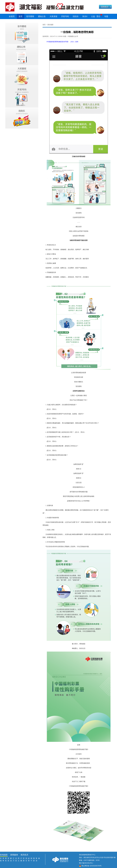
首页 (21, 16)
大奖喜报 (53, 16)
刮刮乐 (76, 16)
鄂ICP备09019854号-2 (86, 863)
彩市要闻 (30, 16)
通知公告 (42, 16)
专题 (106, 16)
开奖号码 (65, 16)
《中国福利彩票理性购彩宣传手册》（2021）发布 (62, 42)
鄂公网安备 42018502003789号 (92, 866)
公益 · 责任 (96, 16)
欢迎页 (12, 16)
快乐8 (85, 16)
